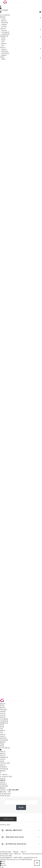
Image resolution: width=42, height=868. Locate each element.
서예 (1, 729)
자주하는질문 (4, 740)
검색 (21, 807)
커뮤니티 (3, 734)
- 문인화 (3, 40)
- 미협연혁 (3, 24)
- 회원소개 (3, 21)
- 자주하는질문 (5, 53)
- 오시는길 (3, 26)
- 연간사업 (3, 30)
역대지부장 (3, 709)
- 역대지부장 (4, 23)
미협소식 (3, 736)
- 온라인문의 (4, 51)
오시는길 (3, 713)
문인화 (2, 727)
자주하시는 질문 (8, 819)
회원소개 (3, 708)
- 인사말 (3, 19)
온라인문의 (3, 738)
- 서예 (2, 42)
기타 (1, 732)
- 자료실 (3, 59)
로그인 (2, 15)
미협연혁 (3, 711)
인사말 (2, 706)
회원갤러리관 (4, 723)
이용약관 (16, 852)
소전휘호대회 (4, 721)
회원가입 (7, 15)
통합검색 (3, 742)
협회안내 (3, 704)
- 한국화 (3, 38)
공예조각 (3, 730)
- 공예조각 (3, 44)
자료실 (2, 744)
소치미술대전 (4, 719)
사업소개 (3, 715)
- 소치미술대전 (5, 32)
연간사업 (3, 717)
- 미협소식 (3, 49)
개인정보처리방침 (5, 852)
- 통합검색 (3, 55)
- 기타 (2, 46)
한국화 (2, 725)
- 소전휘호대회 (5, 34)
